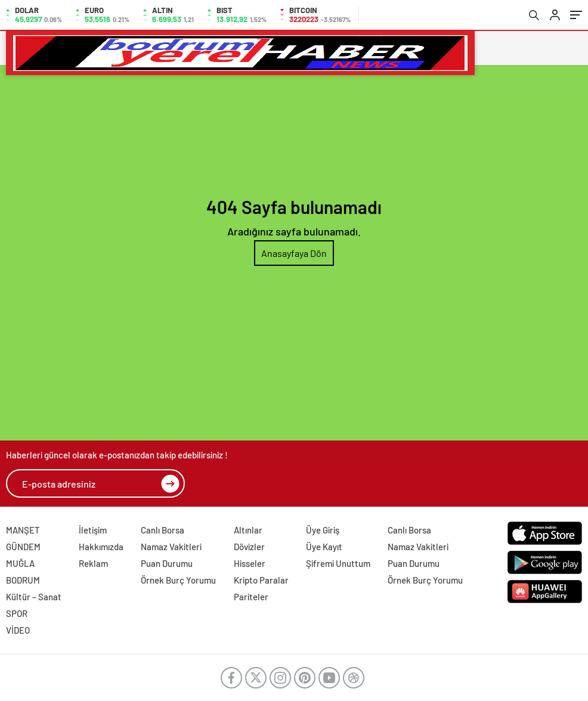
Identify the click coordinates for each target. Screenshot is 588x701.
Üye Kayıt (324, 547)
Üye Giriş (323, 530)
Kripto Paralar (261, 580)
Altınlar (248, 530)
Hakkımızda (101, 547)
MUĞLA (20, 563)
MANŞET (23, 530)
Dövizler (249, 547)
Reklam (93, 563)
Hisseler (250, 563)
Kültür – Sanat (34, 597)
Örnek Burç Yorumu (178, 580)
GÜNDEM (23, 547)
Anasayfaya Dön (294, 253)
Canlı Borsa (163, 530)
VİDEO (18, 630)
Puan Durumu (167, 563)
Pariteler (251, 597)
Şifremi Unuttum (338, 563)
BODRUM (23, 580)
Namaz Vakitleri (171, 547)
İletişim (93, 530)
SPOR (17, 613)
